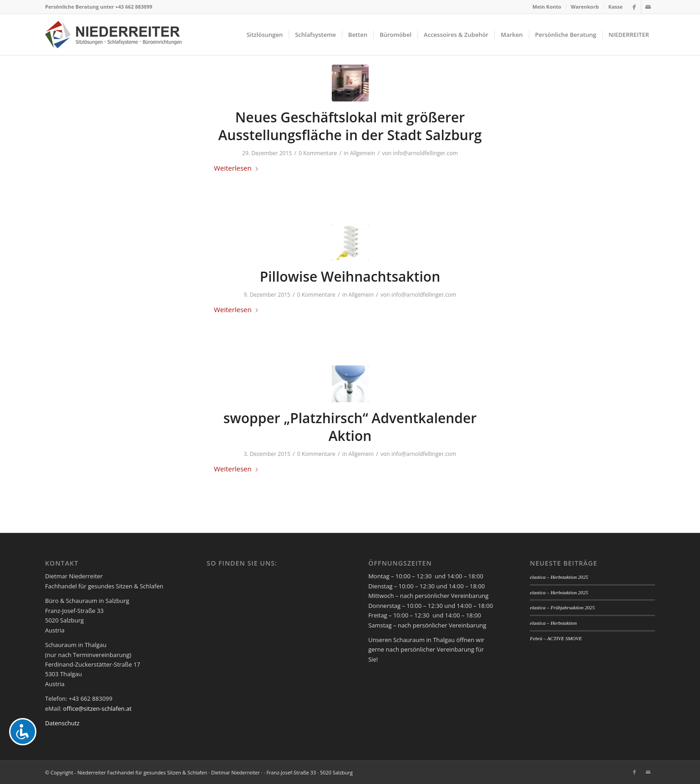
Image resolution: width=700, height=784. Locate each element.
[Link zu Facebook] (634, 7)
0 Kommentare (318, 153)
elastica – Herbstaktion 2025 (559, 577)
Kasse (616, 7)
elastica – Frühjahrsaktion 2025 (562, 607)
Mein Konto (547, 7)
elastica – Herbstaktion (553, 623)
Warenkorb (585, 7)
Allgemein (363, 153)
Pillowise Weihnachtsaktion (350, 276)
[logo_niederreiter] (113, 35)
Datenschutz (62, 723)
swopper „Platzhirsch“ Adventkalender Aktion (350, 427)
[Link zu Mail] (648, 7)
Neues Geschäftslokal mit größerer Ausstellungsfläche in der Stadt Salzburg (350, 126)
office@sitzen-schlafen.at (98, 708)
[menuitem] (547, 7)
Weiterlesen (236, 168)
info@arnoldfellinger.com (425, 153)
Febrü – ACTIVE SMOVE (556, 638)
